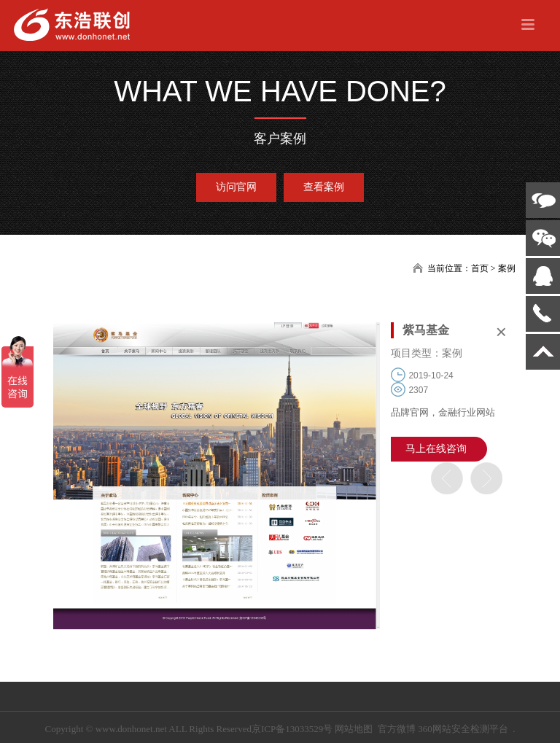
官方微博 (397, 729)
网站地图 (354, 729)
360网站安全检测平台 (463, 729)
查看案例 (324, 187)
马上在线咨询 (436, 449)
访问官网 (236, 187)
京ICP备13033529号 (292, 729)
